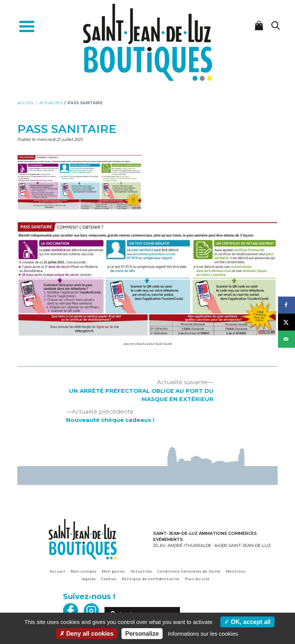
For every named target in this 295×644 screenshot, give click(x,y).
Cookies (109, 579)
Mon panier (114, 571)
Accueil (58, 571)
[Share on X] (287, 322)
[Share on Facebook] (287, 305)
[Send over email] (287, 339)
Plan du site (197, 579)
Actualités (141, 571)
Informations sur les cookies (203, 634)
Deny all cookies (87, 634)
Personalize (142, 634)
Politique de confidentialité (151, 579)
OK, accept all (247, 622)
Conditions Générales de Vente (189, 571)
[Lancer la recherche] (275, 25)
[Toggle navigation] (27, 28)
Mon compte (84, 571)
